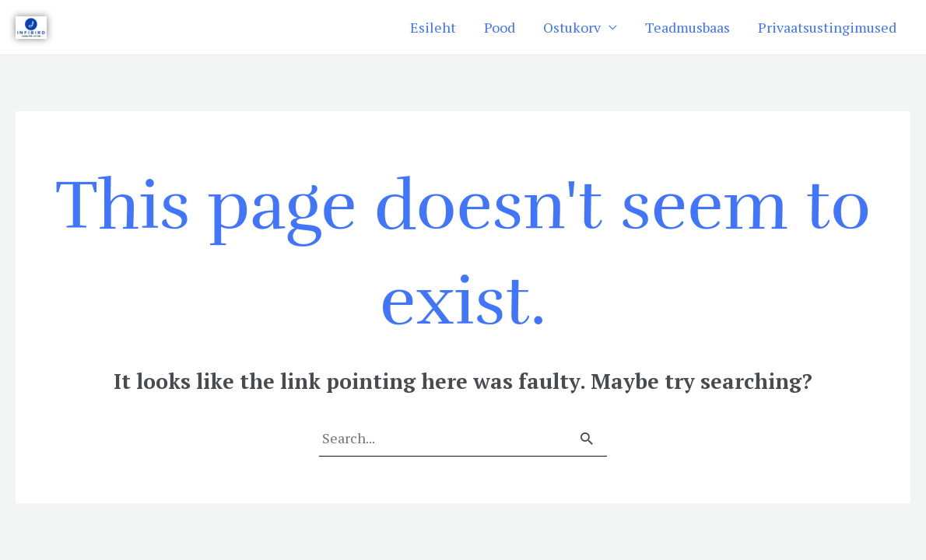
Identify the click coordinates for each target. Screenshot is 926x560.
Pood (500, 27)
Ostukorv (572, 27)
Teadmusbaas (687, 27)
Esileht (433, 27)
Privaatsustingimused (827, 27)
